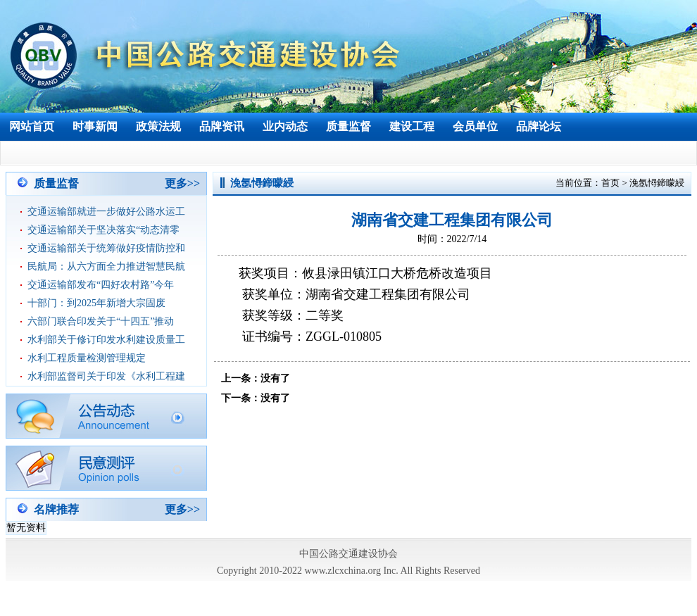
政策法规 (158, 126)
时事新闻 (95, 126)
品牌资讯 (222, 126)
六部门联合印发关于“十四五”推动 (101, 321)
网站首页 (32, 126)
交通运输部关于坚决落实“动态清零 (103, 230)
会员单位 (475, 126)
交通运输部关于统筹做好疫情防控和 (106, 248)
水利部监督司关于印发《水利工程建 (106, 376)
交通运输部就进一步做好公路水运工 (106, 212)
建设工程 (412, 126)
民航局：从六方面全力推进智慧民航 (106, 266)
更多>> (182, 183)
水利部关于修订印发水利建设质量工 (106, 340)
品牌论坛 (539, 126)
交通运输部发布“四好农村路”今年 (101, 285)
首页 (610, 183)
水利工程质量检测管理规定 (87, 358)
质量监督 (348, 126)
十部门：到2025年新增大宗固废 (96, 303)
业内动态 (285, 126)
